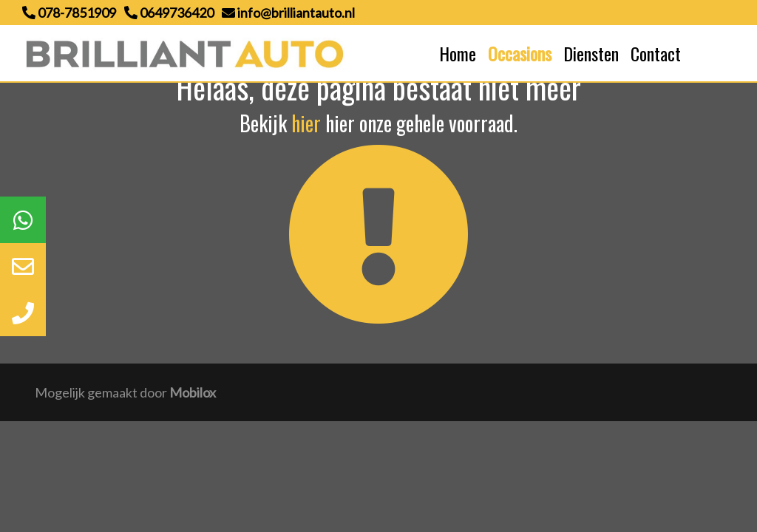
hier (306, 123)
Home (458, 53)
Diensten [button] (591, 53)
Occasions (520, 53)
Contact (656, 53)
